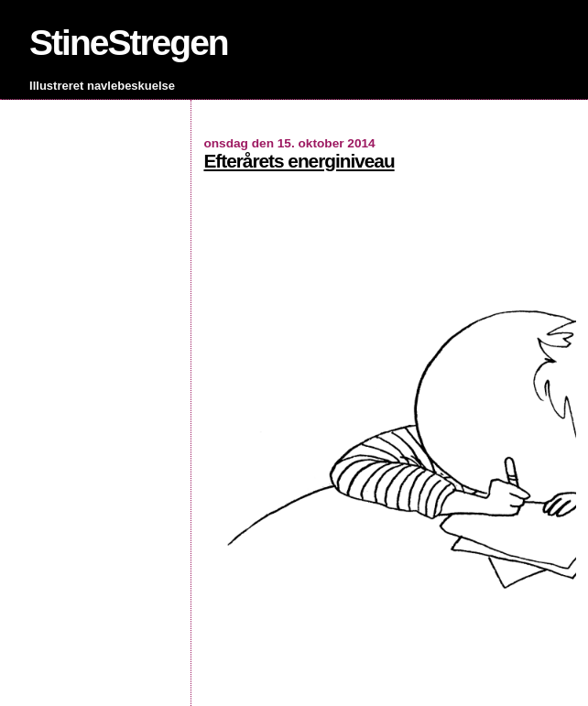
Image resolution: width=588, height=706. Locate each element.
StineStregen (129, 43)
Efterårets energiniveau (299, 161)
